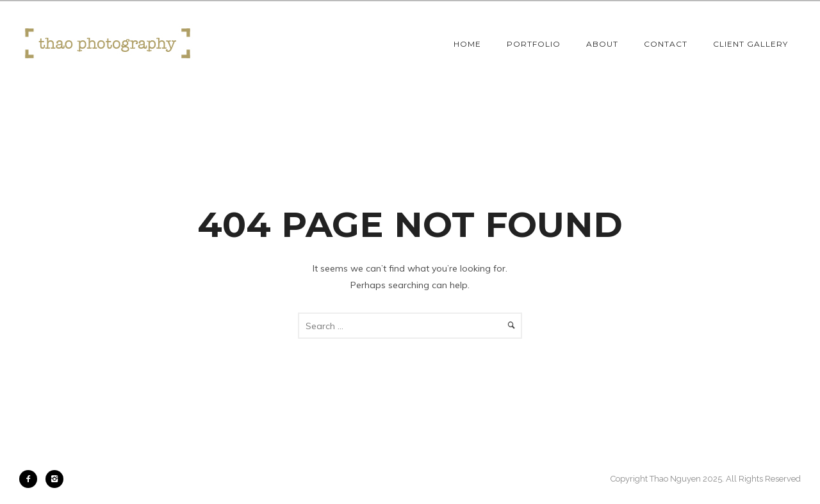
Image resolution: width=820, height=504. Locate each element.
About (602, 44)
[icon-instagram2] (54, 479)
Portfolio (534, 44)
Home (467, 44)
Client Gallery (750, 44)
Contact (666, 44)
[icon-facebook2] (31, 479)
